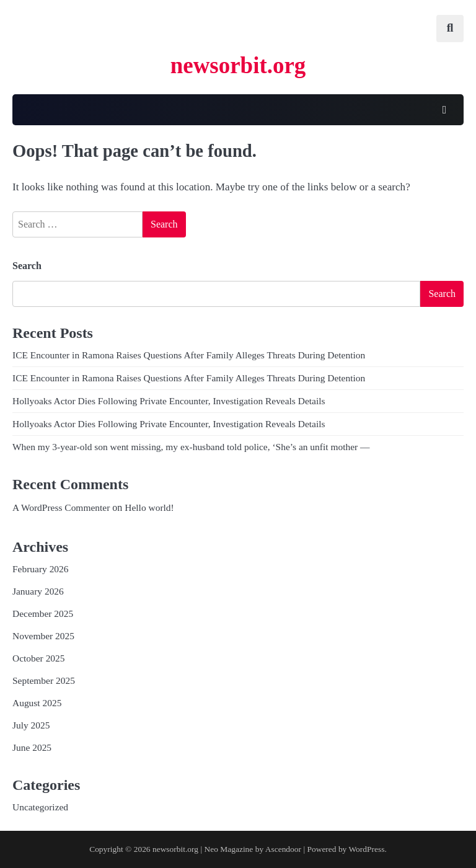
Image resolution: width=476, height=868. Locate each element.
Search (27, 266)
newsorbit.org (238, 65)
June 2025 (32, 747)
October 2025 (39, 658)
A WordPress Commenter (61, 507)
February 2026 (41, 569)
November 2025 (43, 636)
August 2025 (37, 703)
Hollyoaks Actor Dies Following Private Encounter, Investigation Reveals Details (169, 401)
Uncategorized (40, 807)
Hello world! (149, 507)
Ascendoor (283, 849)
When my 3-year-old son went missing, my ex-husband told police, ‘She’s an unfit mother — (191, 447)
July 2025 (31, 725)
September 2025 (44, 680)
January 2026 (38, 591)
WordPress (366, 849)
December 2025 (43, 613)
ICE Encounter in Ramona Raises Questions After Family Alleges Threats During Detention (189, 355)
